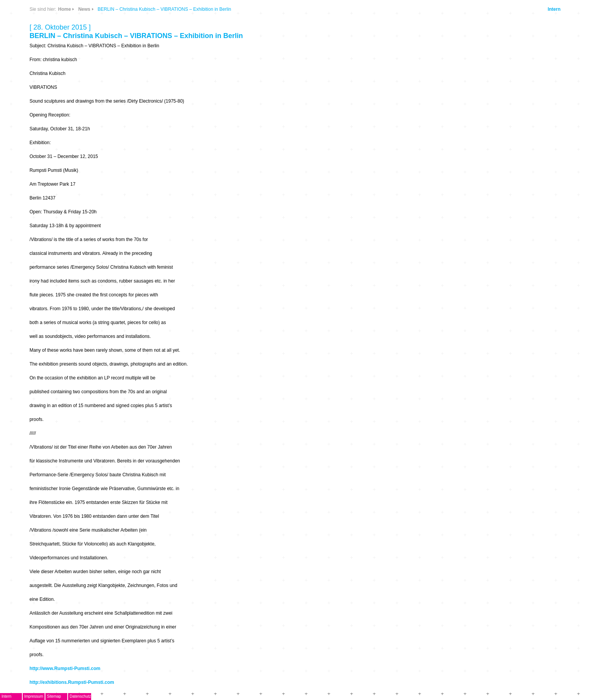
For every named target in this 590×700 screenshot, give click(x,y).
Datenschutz (80, 696)
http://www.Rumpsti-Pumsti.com (65, 668)
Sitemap (54, 696)
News (84, 9)
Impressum (34, 696)
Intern (554, 9)
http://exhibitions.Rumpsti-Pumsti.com (72, 682)
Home (64, 9)
